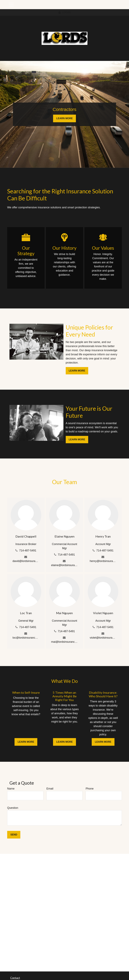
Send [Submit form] (14, 835)
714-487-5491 (28, 551)
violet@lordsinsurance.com (103, 638)
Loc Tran (26, 613)
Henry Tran (103, 536)
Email (50, 789)
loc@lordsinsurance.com (26, 638)
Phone (90, 789)
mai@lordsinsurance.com (64, 642)
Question (13, 808)
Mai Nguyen (64, 613)
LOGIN (64, 12)
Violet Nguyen (103, 613)
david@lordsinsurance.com (26, 561)
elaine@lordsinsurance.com (64, 565)
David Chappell (26, 536)
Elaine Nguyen (64, 536)
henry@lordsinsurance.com (103, 561)
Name (11, 789)
